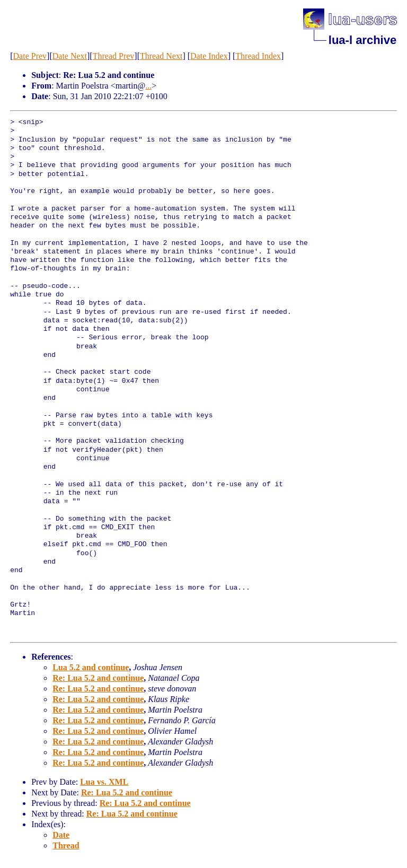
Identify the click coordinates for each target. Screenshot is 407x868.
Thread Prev (114, 56)
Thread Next (161, 56)
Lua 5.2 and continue (91, 667)
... (148, 86)
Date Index (209, 56)
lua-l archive (362, 40)
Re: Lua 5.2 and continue (98, 678)
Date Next (70, 56)
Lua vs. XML (104, 782)
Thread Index (258, 56)
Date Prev (30, 56)
